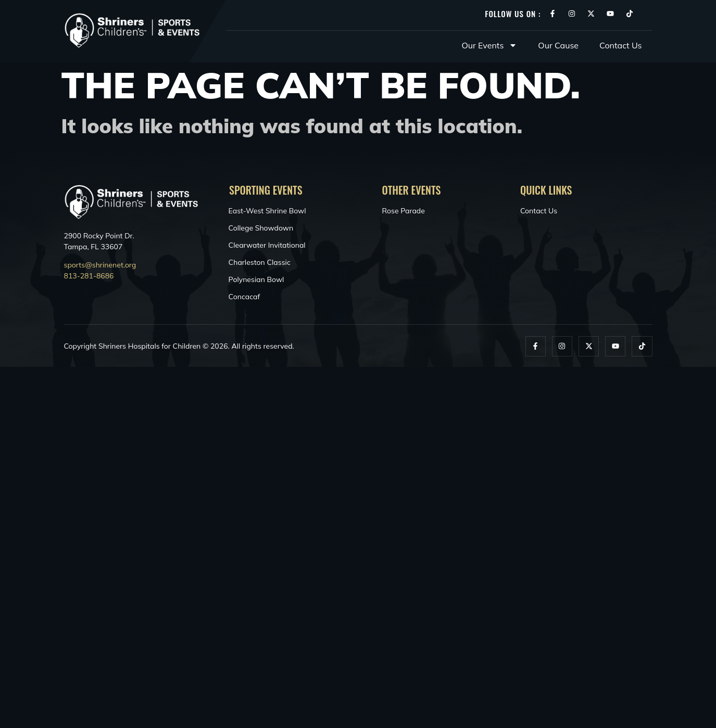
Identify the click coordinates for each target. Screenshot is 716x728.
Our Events (490, 45)
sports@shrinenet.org (100, 265)
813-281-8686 (89, 276)
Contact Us (620, 45)
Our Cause (558, 45)
